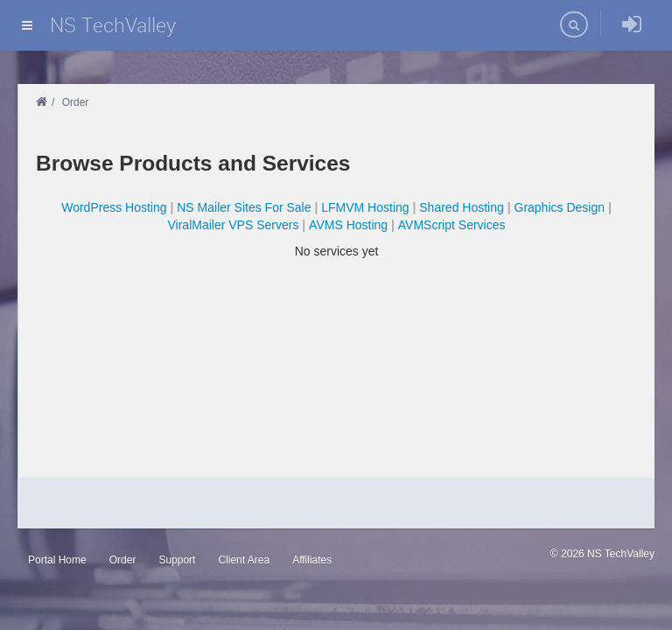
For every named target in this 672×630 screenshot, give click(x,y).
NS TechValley (113, 25)
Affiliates (312, 560)
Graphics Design (560, 207)
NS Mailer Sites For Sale (244, 207)
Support (177, 560)
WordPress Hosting (114, 207)
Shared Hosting (462, 207)
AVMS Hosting (348, 225)
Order (123, 560)
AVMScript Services (452, 225)
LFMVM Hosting (365, 207)
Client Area (244, 560)
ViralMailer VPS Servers (234, 225)
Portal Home (57, 560)
